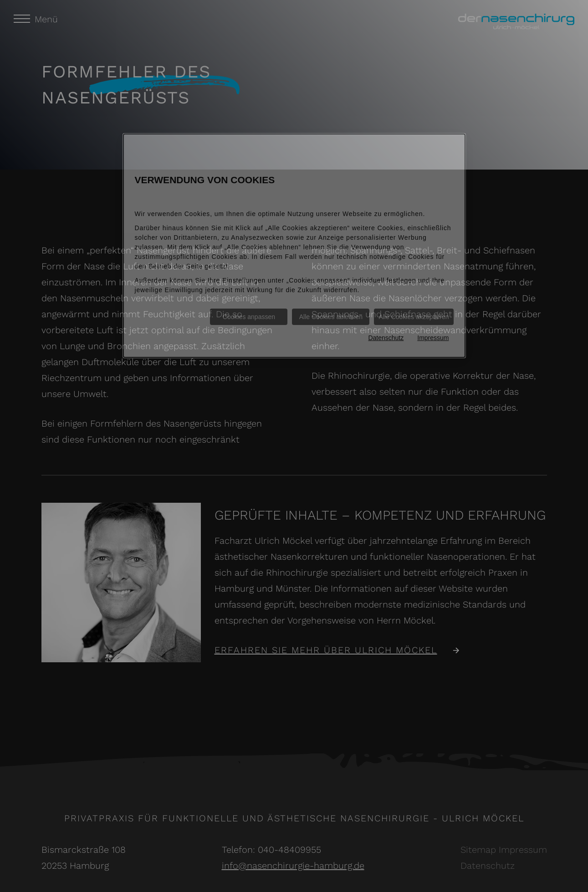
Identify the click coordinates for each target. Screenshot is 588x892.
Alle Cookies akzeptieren (414, 317)
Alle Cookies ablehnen (331, 317)
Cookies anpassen (249, 317)
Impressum (433, 338)
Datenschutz (386, 338)
